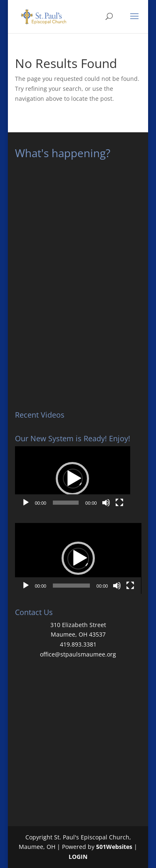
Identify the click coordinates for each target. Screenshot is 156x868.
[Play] (26, 503)
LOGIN (78, 857)
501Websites (114, 847)
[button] (72, 479)
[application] (73, 479)
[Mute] (106, 503)
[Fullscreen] (119, 503)
